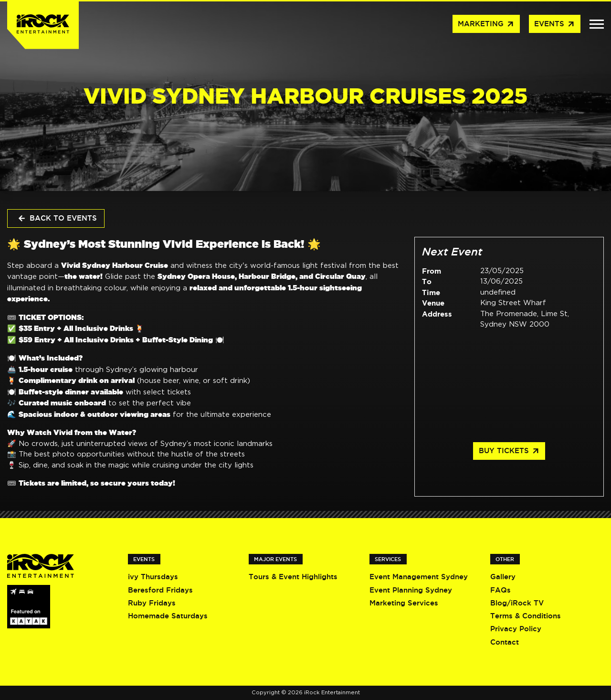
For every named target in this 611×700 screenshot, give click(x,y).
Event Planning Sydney (411, 590)
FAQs (500, 590)
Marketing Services (404, 603)
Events (555, 24)
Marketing (486, 24)
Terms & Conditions (526, 616)
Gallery (503, 577)
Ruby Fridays (152, 603)
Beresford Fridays (160, 590)
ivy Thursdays (153, 577)
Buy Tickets (509, 451)
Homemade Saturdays (168, 616)
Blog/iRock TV (517, 603)
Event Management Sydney (419, 577)
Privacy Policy (516, 629)
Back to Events (57, 219)
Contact (505, 642)
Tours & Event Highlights (293, 577)
